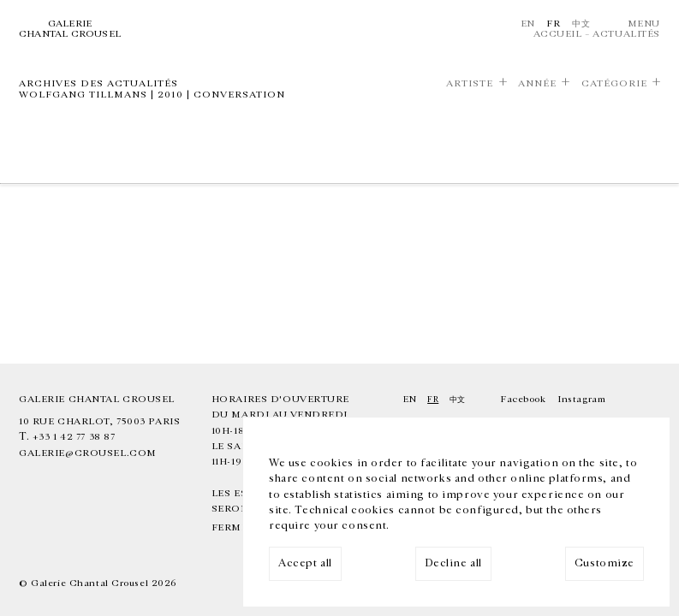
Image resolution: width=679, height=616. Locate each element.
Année (537, 83)
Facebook (523, 399)
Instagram (581, 399)
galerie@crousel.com (88, 453)
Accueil (558, 34)
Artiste (470, 83)
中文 (581, 24)
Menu (644, 24)
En (528, 24)
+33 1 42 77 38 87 (74, 437)
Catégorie (614, 83)
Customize (605, 563)
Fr (553, 24)
